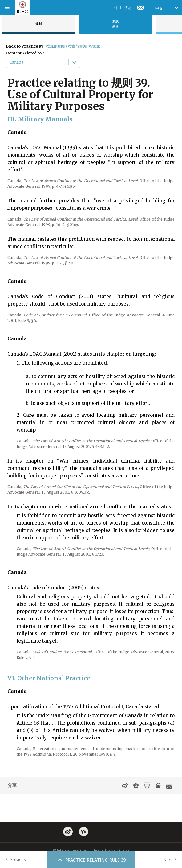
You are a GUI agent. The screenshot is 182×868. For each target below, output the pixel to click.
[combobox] (10, 62)
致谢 (128, 8)
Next (171, 860)
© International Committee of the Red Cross (91, 850)
